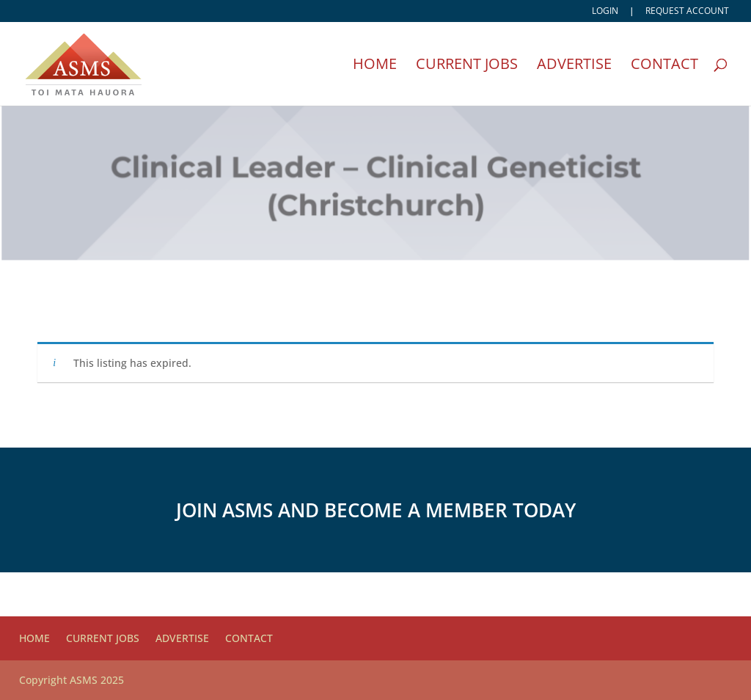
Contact (664, 66)
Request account (687, 12)
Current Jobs (467, 66)
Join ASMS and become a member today (376, 510)
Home (375, 66)
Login (605, 12)
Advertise (574, 66)
